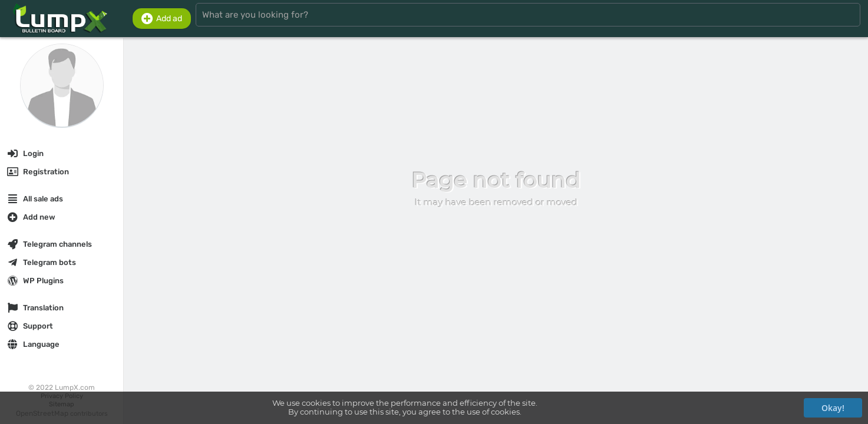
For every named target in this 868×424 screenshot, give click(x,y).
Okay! (833, 408)
